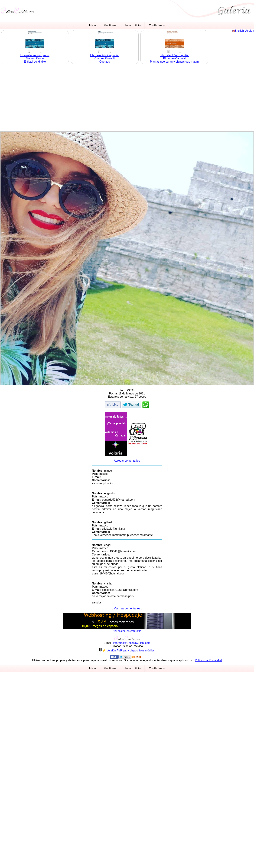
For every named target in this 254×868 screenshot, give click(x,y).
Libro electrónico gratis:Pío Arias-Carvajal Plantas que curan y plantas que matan (174, 58)
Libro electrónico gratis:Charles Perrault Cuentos (105, 58)
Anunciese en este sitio (127, 631)
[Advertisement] (33, 98)
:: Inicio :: (92, 25)
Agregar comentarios (127, 461)
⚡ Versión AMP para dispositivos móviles (128, 650)
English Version (244, 31)
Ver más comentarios (127, 608)
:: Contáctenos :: (157, 25)
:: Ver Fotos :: (110, 25)
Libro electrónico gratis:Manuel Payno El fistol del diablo (35, 58)
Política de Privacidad (208, 660)
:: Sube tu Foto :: (132, 25)
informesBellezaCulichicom (132, 643)
